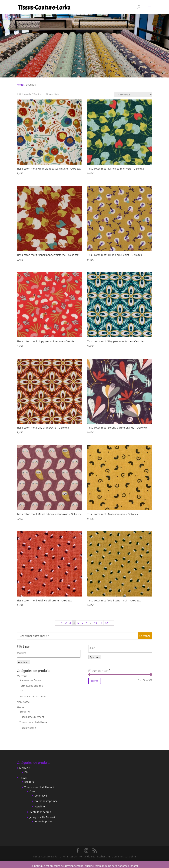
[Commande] (133, 95)
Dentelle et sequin (40, 812)
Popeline (40, 806)
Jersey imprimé (43, 821)
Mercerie (22, 676)
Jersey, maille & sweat (42, 817)
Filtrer (95, 681)
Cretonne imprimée (46, 801)
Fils (21, 691)
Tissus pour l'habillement (34, 722)
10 (95, 623)
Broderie (25, 712)
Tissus (21, 707)
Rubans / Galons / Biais (33, 696)
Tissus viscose (28, 728)
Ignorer (134, 866)
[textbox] (49, 653)
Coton (33, 791)
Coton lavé (41, 796)
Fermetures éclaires (31, 686)
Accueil (20, 85)
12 (106, 623)
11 (101, 623)
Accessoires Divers (30, 680)
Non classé (23, 702)
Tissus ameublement (32, 717)
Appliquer (23, 662)
